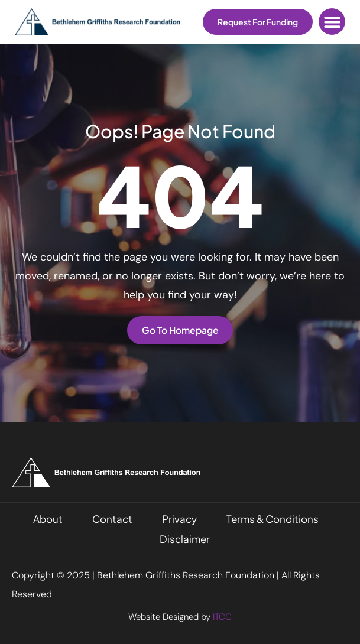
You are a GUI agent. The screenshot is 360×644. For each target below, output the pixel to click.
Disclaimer (185, 539)
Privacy (179, 519)
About (48, 519)
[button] (332, 22)
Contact (112, 519)
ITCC (222, 617)
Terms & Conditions (273, 519)
